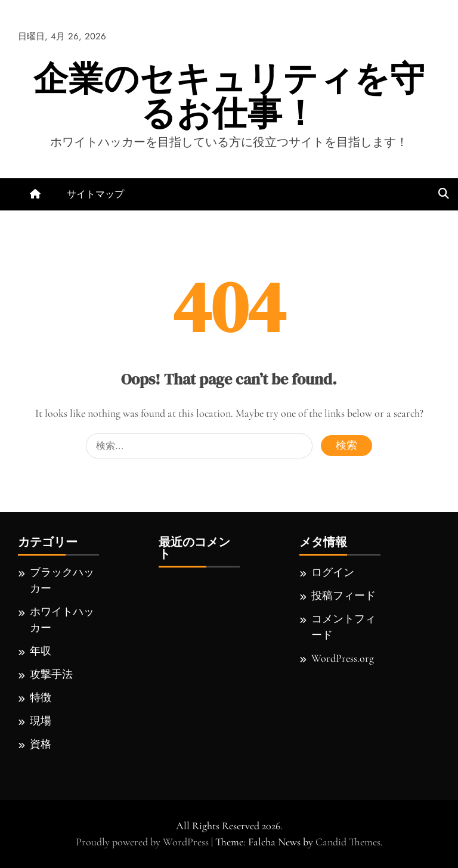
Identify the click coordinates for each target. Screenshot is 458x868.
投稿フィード (343, 596)
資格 (41, 744)
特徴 (41, 697)
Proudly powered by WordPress (143, 842)
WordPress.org (343, 658)
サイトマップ (95, 194)
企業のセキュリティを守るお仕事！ (229, 96)
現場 (41, 721)
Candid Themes (348, 842)
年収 (41, 651)
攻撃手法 (51, 674)
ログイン (333, 572)
